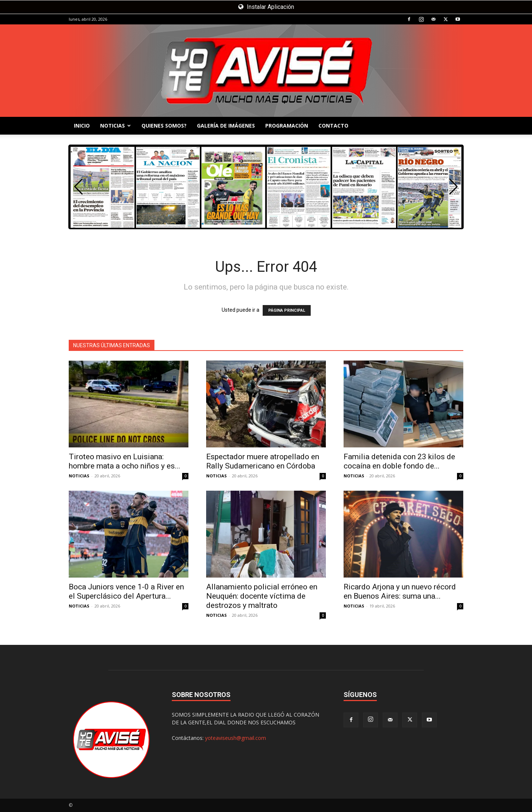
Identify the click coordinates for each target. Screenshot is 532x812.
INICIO (82, 126)
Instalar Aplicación (266, 7)
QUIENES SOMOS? (164, 126)
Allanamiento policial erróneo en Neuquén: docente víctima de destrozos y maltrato (262, 596)
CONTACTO (333, 126)
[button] (453, 187)
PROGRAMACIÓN (287, 126)
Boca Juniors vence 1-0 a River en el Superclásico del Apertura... (126, 591)
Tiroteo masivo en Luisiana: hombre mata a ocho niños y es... (125, 461)
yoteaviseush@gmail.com (236, 738)
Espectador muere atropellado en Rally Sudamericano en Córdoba (263, 461)
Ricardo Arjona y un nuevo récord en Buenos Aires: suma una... (400, 591)
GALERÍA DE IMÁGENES (226, 126)
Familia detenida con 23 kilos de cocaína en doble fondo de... (399, 461)
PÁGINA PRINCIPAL (287, 310)
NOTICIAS (115, 126)
